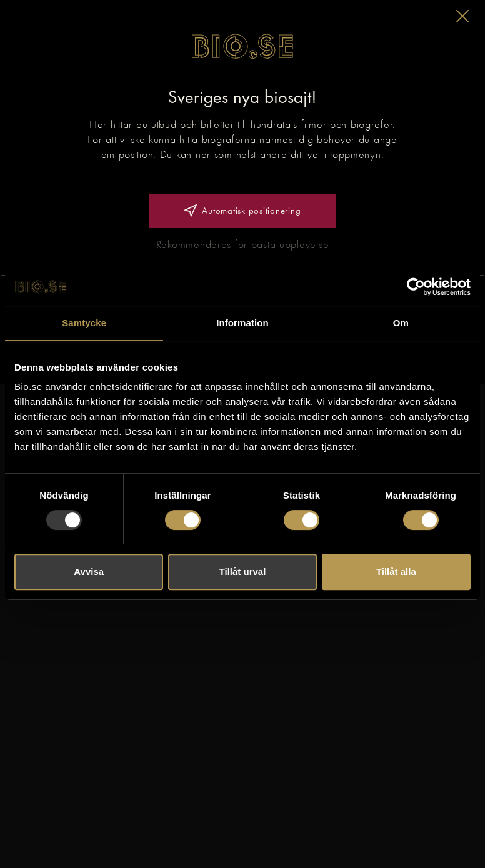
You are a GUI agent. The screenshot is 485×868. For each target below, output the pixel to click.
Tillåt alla (396, 571)
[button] (462, 16)
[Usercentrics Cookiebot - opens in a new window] (416, 287)
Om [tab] (401, 323)
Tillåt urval (243, 571)
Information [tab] (242, 323)
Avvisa (89, 571)
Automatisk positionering (243, 211)
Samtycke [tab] (84, 323)
